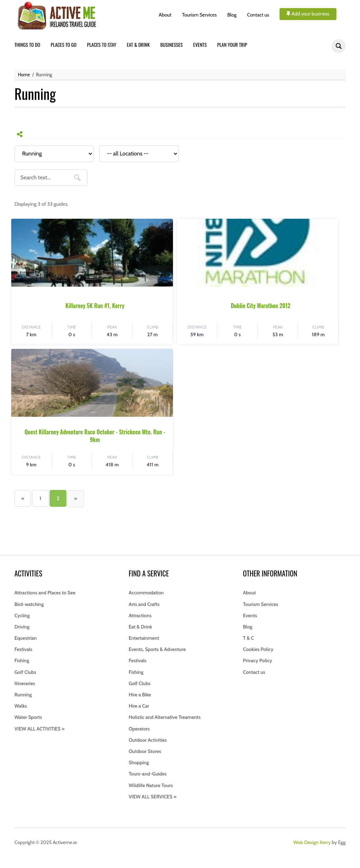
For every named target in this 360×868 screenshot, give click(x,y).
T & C (248, 638)
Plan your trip (232, 44)
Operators (139, 729)
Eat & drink (138, 44)
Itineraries (25, 683)
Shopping (139, 762)
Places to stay (102, 44)
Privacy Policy (258, 660)
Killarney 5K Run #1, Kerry (95, 306)
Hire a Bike (140, 695)
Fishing (22, 660)
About (165, 15)
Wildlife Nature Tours (151, 785)
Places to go (63, 44)
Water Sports (28, 717)
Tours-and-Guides (148, 774)
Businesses (172, 44)
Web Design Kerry (312, 842)
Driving (22, 627)
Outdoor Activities (148, 740)
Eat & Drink (140, 627)
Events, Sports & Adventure (157, 649)
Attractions (140, 615)
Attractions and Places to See (45, 593)
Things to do (27, 44)
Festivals (23, 649)
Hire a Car (139, 706)
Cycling (22, 615)
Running (23, 695)
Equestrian (26, 638)
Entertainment (144, 638)
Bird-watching (29, 604)
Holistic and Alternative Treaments (165, 717)
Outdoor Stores (145, 751)
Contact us (258, 15)
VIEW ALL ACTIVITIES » (40, 729)
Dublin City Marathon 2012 (261, 306)
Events (200, 44)
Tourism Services (200, 15)
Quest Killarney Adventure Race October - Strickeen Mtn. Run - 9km (95, 436)
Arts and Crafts (144, 604)
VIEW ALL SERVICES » (153, 797)
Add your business (308, 14)
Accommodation (146, 593)
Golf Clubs (25, 672)
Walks (21, 706)
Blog (232, 15)
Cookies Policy (258, 649)
